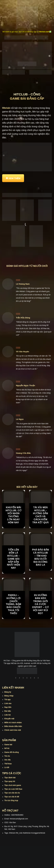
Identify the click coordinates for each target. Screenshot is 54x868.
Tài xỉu (7, 756)
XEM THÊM (15, 178)
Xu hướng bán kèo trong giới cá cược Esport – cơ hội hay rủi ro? (41, 604)
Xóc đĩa (8, 760)
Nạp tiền (8, 707)
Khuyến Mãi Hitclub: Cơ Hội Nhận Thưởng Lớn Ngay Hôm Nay (13, 515)
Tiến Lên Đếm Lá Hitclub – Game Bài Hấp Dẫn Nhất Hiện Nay (13, 559)
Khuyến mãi (9, 719)
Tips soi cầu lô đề (12, 797)
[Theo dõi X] (27, 678)
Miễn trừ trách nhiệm (13, 723)
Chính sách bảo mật (13, 730)
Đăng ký (8, 692)
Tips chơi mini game (13, 785)
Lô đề (7, 767)
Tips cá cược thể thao (13, 789)
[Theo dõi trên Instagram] (20, 678)
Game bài (8, 745)
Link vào (8, 703)
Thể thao (8, 764)
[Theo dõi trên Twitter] (31, 678)
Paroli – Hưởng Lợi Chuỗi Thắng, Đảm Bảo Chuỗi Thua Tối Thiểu (14, 604)
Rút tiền (8, 711)
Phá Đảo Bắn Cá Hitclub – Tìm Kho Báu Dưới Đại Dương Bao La (41, 557)
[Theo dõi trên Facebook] (16, 678)
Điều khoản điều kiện (13, 726)
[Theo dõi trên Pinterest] (38, 678)
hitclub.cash (44, 32)
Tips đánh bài (10, 778)
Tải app (7, 700)
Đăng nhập (9, 696)
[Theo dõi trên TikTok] (23, 678)
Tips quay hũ (10, 781)
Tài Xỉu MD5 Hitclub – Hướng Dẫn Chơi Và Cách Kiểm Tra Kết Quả (41, 515)
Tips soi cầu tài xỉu (12, 793)
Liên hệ (8, 715)
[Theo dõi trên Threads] (34, 678)
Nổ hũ (7, 748)
